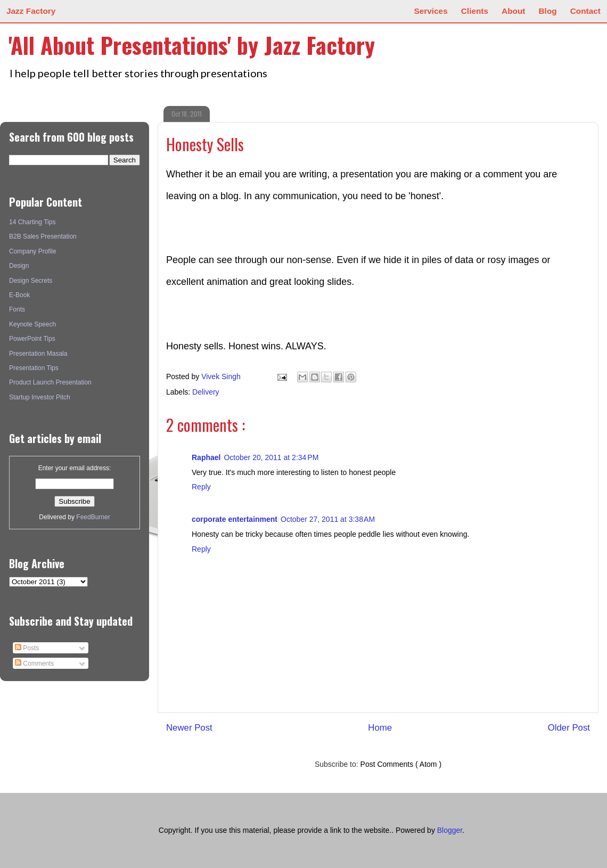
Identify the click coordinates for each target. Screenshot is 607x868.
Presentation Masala (38, 354)
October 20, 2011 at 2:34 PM (271, 457)
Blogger (450, 830)
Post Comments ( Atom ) (401, 764)
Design (19, 266)
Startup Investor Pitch (40, 397)
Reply (201, 487)
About (513, 11)
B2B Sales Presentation (43, 236)
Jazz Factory (31, 11)
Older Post (569, 728)
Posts (27, 648)
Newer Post (189, 728)
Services (430, 11)
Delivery (206, 392)
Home (380, 728)
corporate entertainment (235, 519)
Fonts (17, 309)
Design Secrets (31, 281)
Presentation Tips (34, 368)
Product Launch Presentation (50, 382)
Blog (548, 11)
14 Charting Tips (32, 222)
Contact (585, 11)
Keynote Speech (32, 324)
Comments (34, 664)
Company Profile (33, 251)
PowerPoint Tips (32, 339)
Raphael (206, 457)
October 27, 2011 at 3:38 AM (328, 519)
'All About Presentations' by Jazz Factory (192, 45)
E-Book (19, 295)
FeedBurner (93, 517)
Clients (475, 11)
